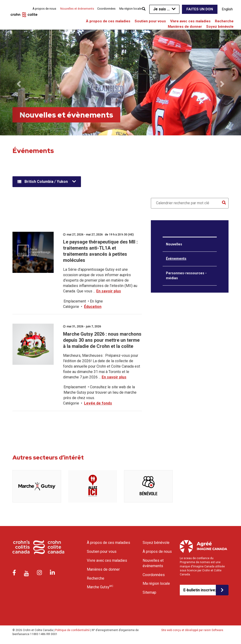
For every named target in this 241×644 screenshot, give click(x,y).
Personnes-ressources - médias (186, 276)
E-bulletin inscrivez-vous (200, 590)
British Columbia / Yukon (46, 182)
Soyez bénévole (220, 27)
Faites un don (200, 9)
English (227, 9)
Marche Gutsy (100, 587)
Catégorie (71, 307)
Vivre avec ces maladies (190, 21)
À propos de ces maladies (108, 21)
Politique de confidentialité (72, 630)
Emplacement (75, 301)
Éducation (93, 307)
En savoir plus (109, 291)
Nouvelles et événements (153, 563)
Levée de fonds (98, 403)
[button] (18, 82)
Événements (176, 259)
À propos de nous (44, 9)
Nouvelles (174, 244)
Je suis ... (161, 9)
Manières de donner (185, 27)
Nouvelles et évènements (77, 9)
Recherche (224, 21)
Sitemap (149, 592)
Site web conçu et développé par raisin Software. (193, 630)
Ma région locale (131, 9)
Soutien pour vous (150, 21)
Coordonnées (106, 9)
